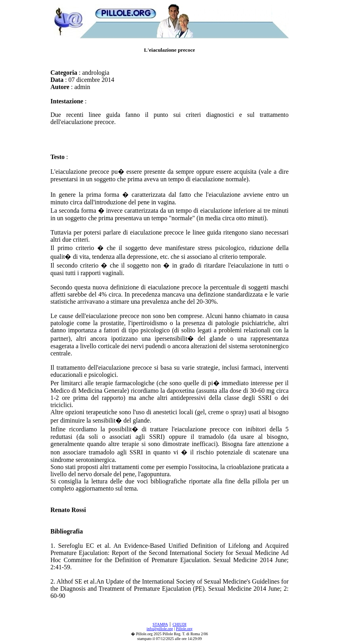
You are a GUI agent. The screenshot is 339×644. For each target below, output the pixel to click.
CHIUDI (180, 624)
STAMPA (160, 624)
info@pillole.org (160, 629)
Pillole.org (184, 629)
